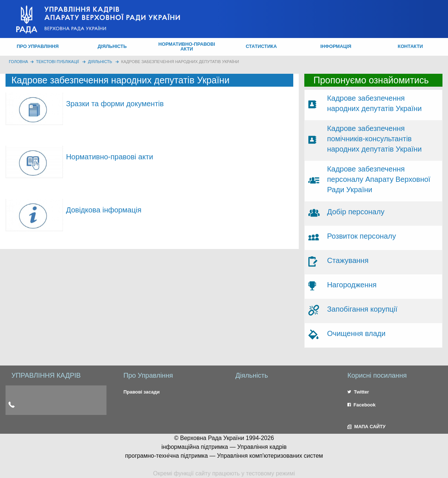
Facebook (361, 405)
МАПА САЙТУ (366, 427)
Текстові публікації (58, 62)
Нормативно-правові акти (110, 157)
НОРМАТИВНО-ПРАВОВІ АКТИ (187, 46)
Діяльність (100, 62)
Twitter (358, 392)
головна (18, 62)
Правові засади (141, 392)
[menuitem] (38, 47)
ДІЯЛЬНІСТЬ (112, 46)
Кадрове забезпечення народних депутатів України (180, 62)
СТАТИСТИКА (261, 46)
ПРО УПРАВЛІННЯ (38, 46)
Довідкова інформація (104, 210)
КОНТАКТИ (410, 46)
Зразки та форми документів (115, 104)
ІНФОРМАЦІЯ (336, 46)
